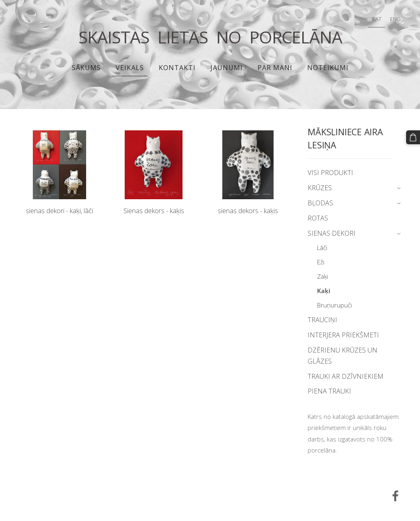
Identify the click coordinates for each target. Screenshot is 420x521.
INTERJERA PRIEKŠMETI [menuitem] (343, 335)
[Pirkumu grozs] (413, 137)
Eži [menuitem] (321, 262)
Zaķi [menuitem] (323, 276)
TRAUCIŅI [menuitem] (322, 320)
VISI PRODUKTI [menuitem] (330, 173)
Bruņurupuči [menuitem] (334, 305)
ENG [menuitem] (395, 19)
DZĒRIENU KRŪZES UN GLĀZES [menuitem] (342, 356)
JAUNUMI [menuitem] (227, 68)
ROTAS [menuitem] (318, 218)
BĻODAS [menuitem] (320, 203)
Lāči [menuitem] (322, 248)
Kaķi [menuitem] (324, 291)
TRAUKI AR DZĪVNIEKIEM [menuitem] (346, 376)
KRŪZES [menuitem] (320, 188)
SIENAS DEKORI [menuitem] (332, 233)
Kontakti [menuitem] (177, 68)
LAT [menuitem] (377, 19)
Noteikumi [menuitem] (328, 68)
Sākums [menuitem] (86, 68)
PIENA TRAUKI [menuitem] (329, 391)
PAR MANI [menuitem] (275, 68)
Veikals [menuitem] (130, 68)
